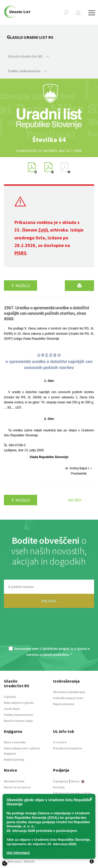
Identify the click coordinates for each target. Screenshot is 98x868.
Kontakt (59, 787)
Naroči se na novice (17, 787)
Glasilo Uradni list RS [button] (29, 56)
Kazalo (21, 285)
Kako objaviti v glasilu (19, 703)
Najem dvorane (64, 704)
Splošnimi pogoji (56, 649)
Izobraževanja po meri (68, 698)
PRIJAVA (49, 601)
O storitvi (60, 742)
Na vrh (75, 500)
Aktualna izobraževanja (69, 692)
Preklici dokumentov (19, 715)
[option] (49, 140)
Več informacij (18, 853)
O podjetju (61, 781)
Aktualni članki (14, 781)
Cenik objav (12, 709)
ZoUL (44, 230)
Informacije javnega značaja (72, 793)
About (78, 781)
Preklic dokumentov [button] (28, 71)
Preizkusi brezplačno (68, 748)
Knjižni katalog (14, 759)
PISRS (20, 253)
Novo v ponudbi (15, 742)
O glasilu (10, 697)
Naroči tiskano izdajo (18, 721)
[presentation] (49, 630)
